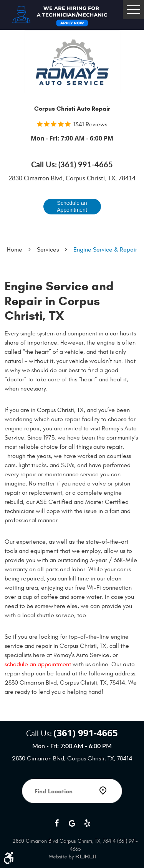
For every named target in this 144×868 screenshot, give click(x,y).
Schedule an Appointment (72, 206)
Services (48, 250)
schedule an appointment (38, 664)
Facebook (57, 823)
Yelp (88, 823)
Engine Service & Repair (105, 250)
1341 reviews (90, 124)
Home (15, 250)
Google (72, 823)
